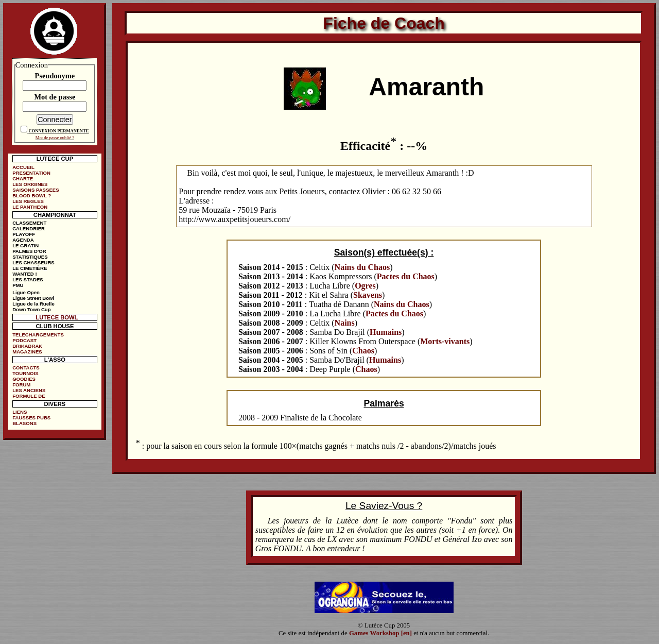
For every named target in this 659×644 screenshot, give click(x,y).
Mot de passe (55, 97)
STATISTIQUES (30, 257)
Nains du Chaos (362, 267)
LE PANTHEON (30, 207)
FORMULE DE (29, 396)
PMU (18, 285)
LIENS (20, 412)
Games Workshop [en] (380, 633)
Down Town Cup (31, 309)
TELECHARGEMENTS (38, 335)
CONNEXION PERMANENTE (58, 131)
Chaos (363, 351)
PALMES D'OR (29, 251)
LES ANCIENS (29, 390)
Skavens (368, 295)
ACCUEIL (23, 167)
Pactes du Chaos (406, 276)
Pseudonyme (55, 76)
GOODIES (24, 379)
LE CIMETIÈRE (30, 268)
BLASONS (24, 423)
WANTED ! (24, 274)
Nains (345, 323)
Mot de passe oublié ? (55, 138)
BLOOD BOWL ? (32, 196)
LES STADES (28, 279)
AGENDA (23, 240)
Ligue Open (26, 292)
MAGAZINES (27, 352)
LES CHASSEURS (33, 262)
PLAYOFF (24, 234)
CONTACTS (26, 368)
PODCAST (24, 340)
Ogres (365, 286)
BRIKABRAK (27, 346)
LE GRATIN (25, 245)
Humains (386, 332)
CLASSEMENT (29, 223)
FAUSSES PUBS (31, 418)
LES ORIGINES (30, 184)
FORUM (21, 385)
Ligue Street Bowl (33, 298)
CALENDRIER (29, 228)
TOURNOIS (25, 373)
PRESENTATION (31, 173)
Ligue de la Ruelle (33, 304)
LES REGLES (28, 201)
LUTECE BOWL (57, 317)
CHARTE (23, 179)
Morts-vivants (445, 341)
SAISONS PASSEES (36, 190)
